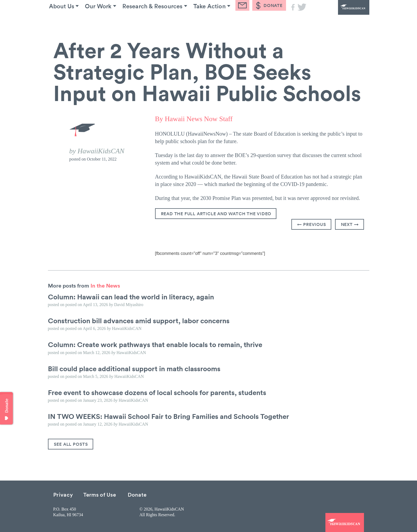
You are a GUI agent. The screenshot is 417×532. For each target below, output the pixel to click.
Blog (264, 21)
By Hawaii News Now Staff (194, 119)
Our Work (107, 21)
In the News (105, 285)
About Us (66, 21)
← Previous (312, 224)
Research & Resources (166, 21)
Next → (350, 224)
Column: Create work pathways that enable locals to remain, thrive (155, 344)
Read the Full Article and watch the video (216, 213)
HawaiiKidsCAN (340, 15)
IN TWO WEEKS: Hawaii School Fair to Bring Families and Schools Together (168, 416)
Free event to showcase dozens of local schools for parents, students (157, 392)
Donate (137, 494)
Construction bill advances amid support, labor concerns (139, 320)
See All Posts (71, 444)
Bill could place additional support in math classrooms (134, 368)
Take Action (227, 21)
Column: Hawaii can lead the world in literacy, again (131, 296)
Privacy (63, 494)
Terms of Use (100, 494)
